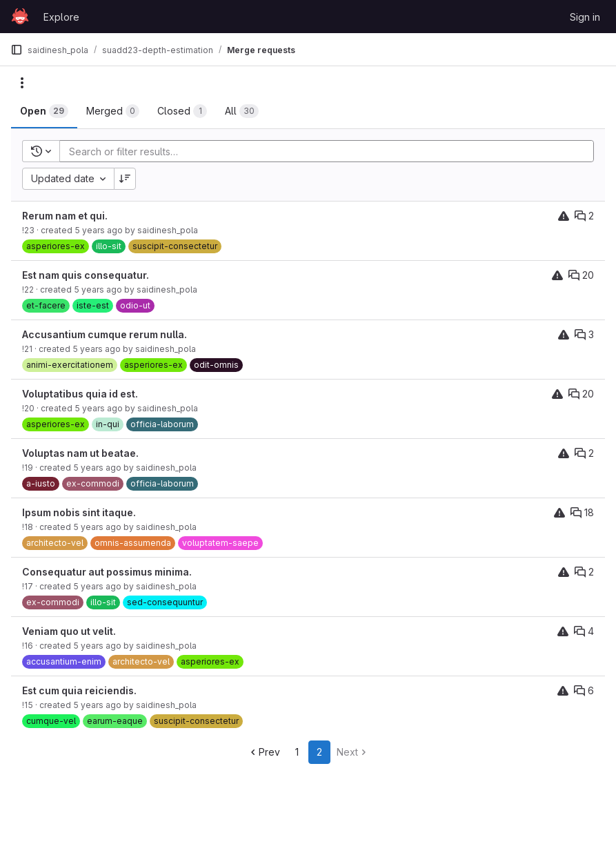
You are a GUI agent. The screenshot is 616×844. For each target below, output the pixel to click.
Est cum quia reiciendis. (79, 690)
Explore (61, 17)
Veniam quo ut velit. (69, 631)
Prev (264, 752)
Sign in (585, 17)
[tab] (44, 111)
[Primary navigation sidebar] (17, 50)
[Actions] (22, 83)
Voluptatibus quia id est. (80, 394)
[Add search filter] (331, 151)
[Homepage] (20, 17)
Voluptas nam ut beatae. (80, 453)
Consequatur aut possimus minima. (107, 572)
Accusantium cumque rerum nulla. (105, 334)
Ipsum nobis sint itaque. (79, 512)
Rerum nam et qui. (65, 216)
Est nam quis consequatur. (86, 275)
